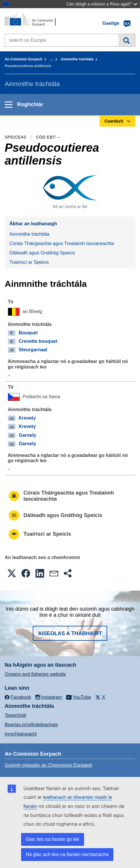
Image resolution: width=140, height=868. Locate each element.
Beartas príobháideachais (31, 725)
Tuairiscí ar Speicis (29, 262)
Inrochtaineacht (21, 734)
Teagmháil (15, 715)
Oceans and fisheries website (35, 674)
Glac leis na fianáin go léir (53, 839)
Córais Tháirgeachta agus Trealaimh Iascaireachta (62, 243)
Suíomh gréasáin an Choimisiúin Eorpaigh (48, 765)
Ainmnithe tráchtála (77, 59)
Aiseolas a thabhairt (70, 633)
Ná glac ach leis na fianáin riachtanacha (67, 854)
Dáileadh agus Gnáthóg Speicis (42, 253)
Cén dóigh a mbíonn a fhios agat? (102, 4)
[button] (12, 573)
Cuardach (127, 40)
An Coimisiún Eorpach (24, 59)
